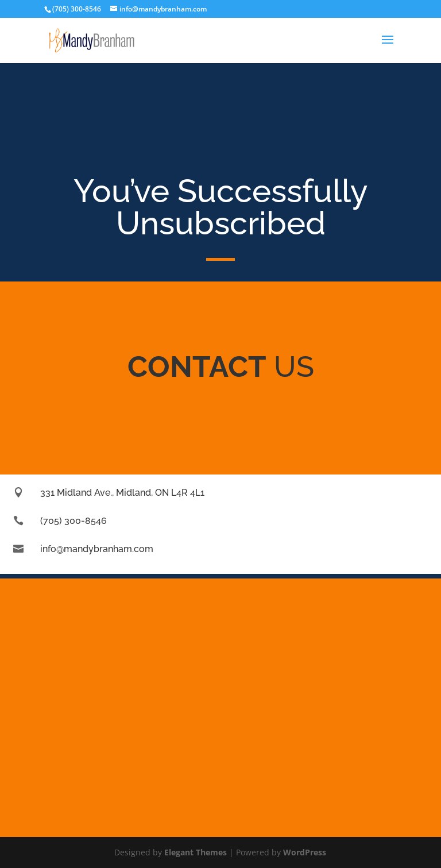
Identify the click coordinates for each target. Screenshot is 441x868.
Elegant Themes (196, 852)
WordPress (305, 852)
